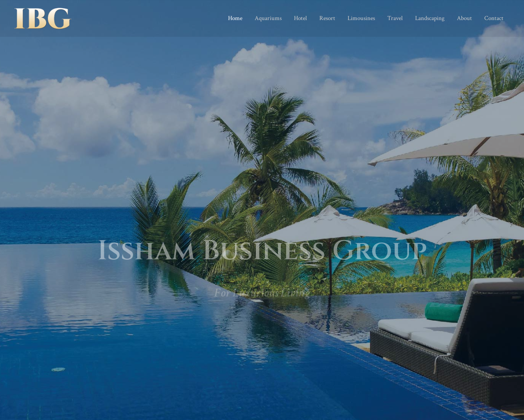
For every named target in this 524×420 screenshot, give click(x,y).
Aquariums (268, 18)
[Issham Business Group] (43, 18)
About (464, 18)
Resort (327, 18)
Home (235, 18)
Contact (494, 18)
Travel (395, 18)
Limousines (361, 18)
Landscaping (430, 18)
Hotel (300, 18)
